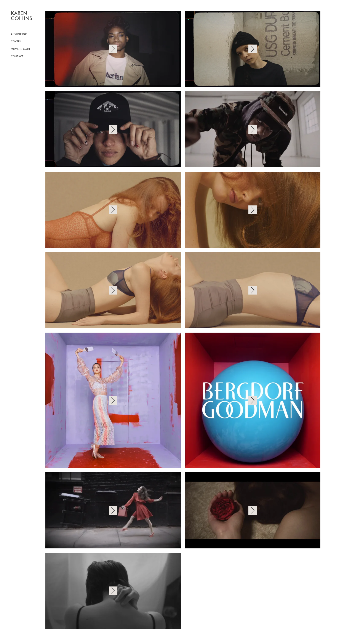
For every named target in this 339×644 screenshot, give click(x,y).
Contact (17, 57)
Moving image (21, 49)
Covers (16, 42)
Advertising (19, 34)
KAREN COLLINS (22, 16)
